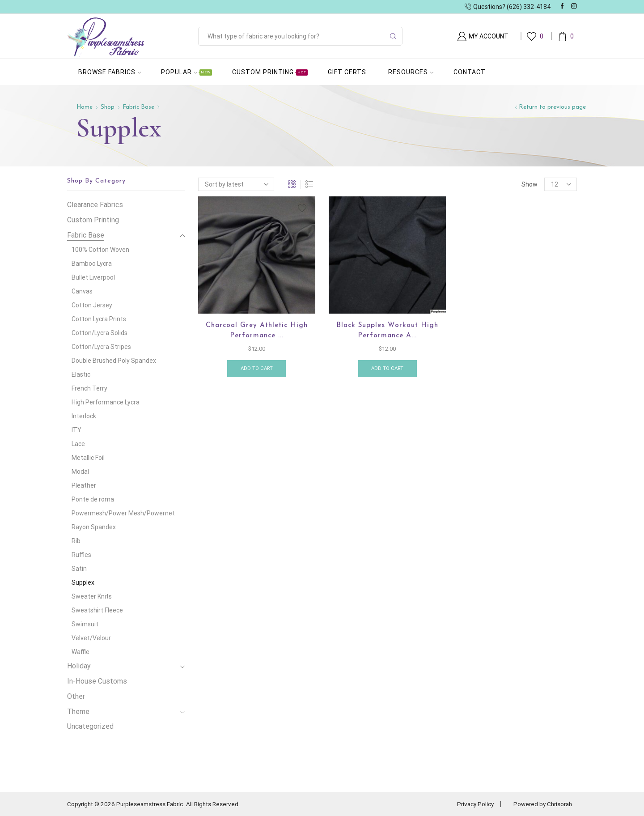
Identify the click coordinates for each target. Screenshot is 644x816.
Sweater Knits (92, 596)
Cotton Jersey (92, 305)
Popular (186, 72)
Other (76, 696)
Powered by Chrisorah (541, 804)
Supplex (83, 582)
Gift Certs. (348, 72)
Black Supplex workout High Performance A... (387, 331)
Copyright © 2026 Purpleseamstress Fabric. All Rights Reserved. (157, 804)
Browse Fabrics (110, 72)
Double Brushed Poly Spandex (114, 361)
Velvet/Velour (91, 638)
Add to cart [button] (256, 370)
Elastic (81, 374)
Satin (79, 569)
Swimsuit (85, 624)
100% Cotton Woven (100, 250)
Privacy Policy (470, 804)
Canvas (82, 291)
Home (85, 107)
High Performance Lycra (106, 402)
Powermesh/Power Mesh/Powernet (123, 513)
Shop (108, 107)
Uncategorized (90, 726)
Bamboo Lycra (92, 263)
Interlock (84, 416)
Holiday (79, 666)
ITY (76, 430)
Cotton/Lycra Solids (100, 333)
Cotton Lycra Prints (99, 319)
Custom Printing (270, 72)
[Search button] (393, 36)
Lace (78, 444)
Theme (78, 712)
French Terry (89, 388)
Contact (470, 72)
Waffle (80, 652)
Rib (76, 541)
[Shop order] (236, 184)
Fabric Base (140, 107)
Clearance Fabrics (95, 205)
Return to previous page (552, 107)
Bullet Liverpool (93, 277)
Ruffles (81, 555)
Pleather (84, 485)
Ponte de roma (93, 499)
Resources (411, 72)
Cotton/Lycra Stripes (101, 347)
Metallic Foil (88, 458)
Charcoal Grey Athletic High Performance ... (256, 331)
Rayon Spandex (94, 527)
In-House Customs (97, 681)
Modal (80, 472)
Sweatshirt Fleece (97, 610)
